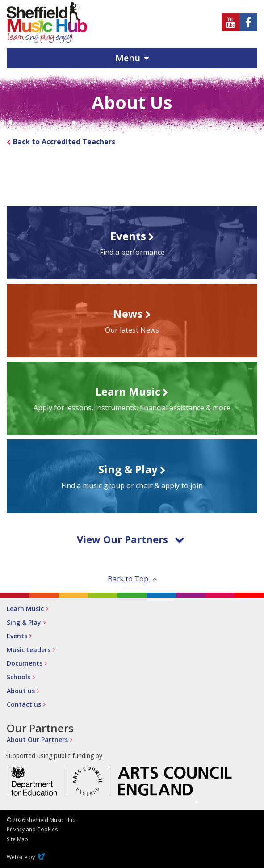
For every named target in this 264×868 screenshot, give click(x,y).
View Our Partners (130, 539)
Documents (25, 663)
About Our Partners (37, 739)
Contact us (24, 704)
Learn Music (25, 609)
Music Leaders (29, 650)
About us (21, 691)
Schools (19, 677)
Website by (27, 857)
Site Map (17, 839)
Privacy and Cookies (32, 829)
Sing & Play (24, 622)
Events (17, 636)
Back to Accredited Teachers (64, 142)
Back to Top (132, 579)
